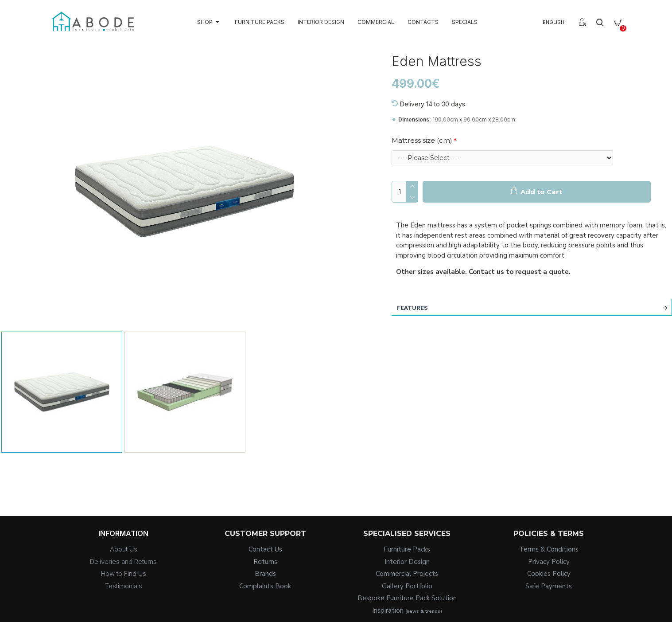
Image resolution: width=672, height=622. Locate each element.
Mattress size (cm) (422, 140)
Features (412, 308)
